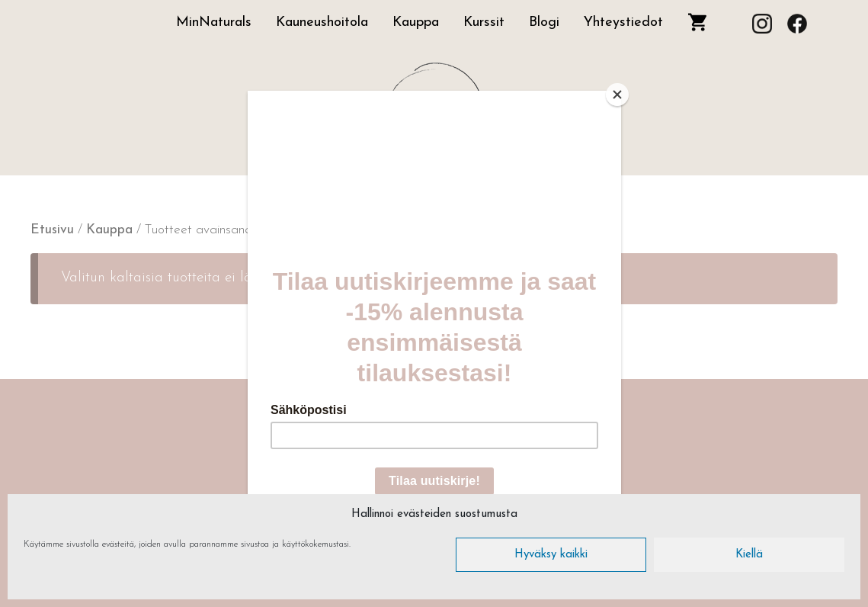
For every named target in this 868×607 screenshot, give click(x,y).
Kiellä (749, 555)
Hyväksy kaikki (551, 555)
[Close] (617, 95)
